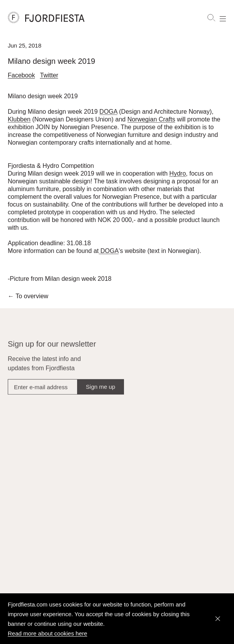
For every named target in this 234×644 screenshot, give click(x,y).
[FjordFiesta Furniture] (80, 17)
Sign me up (101, 392)
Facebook (21, 76)
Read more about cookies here (47, 633)
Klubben (19, 121)
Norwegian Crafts (151, 121)
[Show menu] (223, 18)
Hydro (178, 175)
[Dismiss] (218, 619)
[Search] (211, 18)
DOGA (108, 114)
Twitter (49, 76)
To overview (28, 298)
